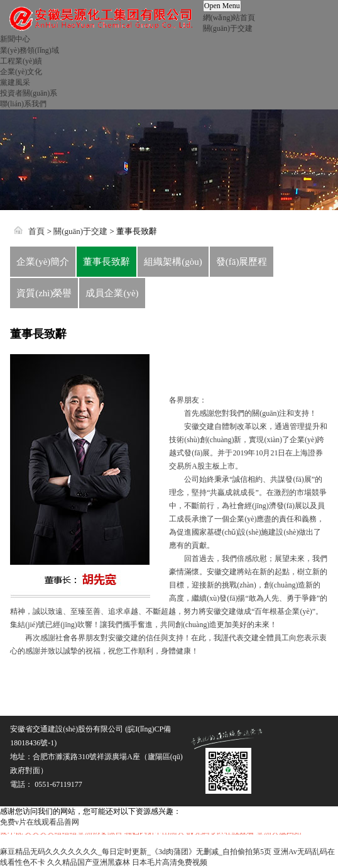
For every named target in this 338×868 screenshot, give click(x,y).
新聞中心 (15, 39)
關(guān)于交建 (228, 28)
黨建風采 (15, 82)
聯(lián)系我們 (23, 104)
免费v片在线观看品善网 (40, 822)
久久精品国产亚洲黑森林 (89, 862)
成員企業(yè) (112, 293)
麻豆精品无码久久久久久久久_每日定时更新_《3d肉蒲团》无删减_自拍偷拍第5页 (136, 852)
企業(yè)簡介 (43, 262)
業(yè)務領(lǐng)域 (30, 50)
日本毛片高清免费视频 (170, 862)
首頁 (36, 231)
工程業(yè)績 (21, 61)
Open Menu (222, 6)
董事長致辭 (106, 262)
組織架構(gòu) (173, 262)
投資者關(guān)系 (29, 93)
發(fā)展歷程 (242, 262)
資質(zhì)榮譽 (44, 293)
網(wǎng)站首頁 (229, 18)
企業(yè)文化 (21, 72)
